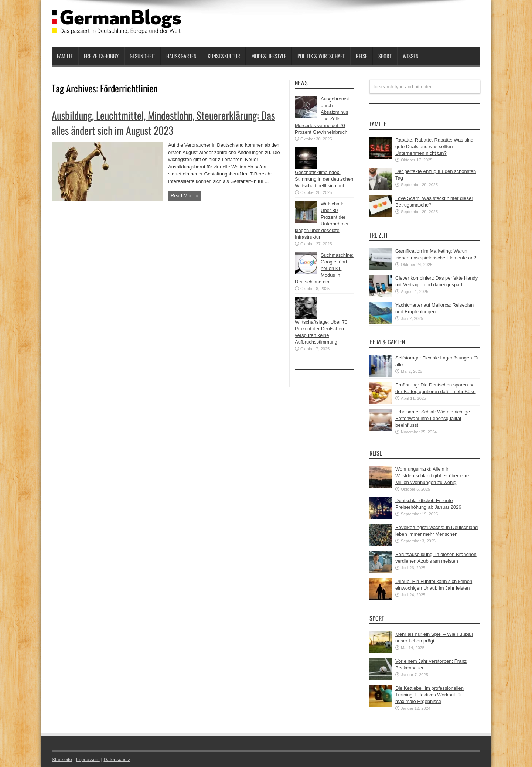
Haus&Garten (181, 56)
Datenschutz (117, 759)
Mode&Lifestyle (269, 56)
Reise (362, 56)
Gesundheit (142, 56)
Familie (65, 56)
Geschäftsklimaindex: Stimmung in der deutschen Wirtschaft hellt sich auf (324, 179)
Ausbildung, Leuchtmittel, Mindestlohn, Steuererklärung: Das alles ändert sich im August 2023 (163, 123)
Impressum (88, 759)
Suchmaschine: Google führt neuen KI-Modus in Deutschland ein (324, 268)
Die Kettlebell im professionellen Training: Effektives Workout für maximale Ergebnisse (429, 695)
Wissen (411, 56)
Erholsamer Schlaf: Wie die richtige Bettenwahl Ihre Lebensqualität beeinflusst (433, 418)
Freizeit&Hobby (101, 56)
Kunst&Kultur (224, 56)
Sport (385, 56)
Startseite (62, 759)
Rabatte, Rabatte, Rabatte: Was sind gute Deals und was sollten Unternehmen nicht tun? (434, 146)
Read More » (185, 196)
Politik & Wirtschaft (321, 56)
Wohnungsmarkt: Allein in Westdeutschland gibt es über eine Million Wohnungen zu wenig (432, 476)
